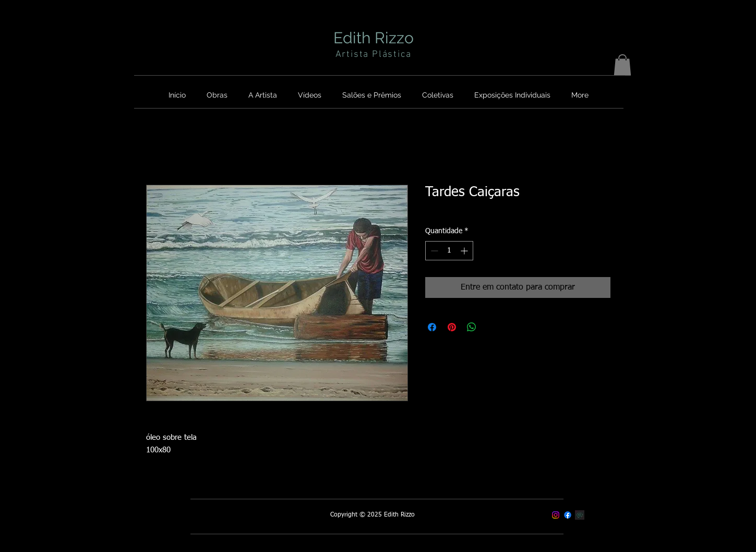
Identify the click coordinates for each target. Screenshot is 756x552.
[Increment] (465, 251)
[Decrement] (433, 251)
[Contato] (580, 515)
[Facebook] (568, 515)
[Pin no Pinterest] (452, 327)
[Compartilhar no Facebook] (432, 327)
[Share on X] (491, 327)
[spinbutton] (449, 251)
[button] (622, 65)
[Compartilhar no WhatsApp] (472, 327)
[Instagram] (556, 515)
